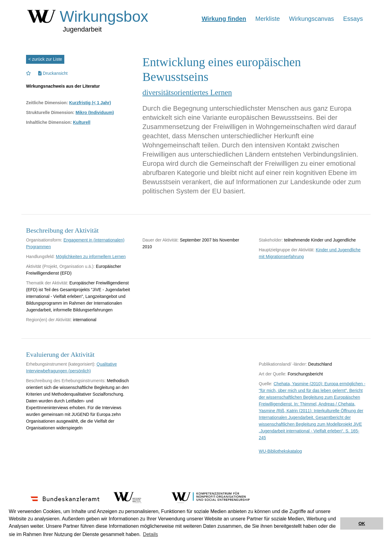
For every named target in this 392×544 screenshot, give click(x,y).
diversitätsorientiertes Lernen (187, 92)
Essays (353, 19)
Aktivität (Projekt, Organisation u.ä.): (60, 266)
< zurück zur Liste (45, 59)
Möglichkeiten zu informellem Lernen (91, 257)
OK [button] (362, 523)
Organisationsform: (44, 240)
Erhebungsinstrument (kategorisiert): (61, 364)
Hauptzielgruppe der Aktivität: (287, 250)
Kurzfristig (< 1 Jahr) (90, 103)
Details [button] (151, 534)
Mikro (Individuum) (95, 112)
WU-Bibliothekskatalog (280, 451)
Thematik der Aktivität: (47, 283)
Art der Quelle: (273, 374)
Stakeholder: (271, 240)
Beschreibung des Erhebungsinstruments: (66, 381)
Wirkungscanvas (312, 19)
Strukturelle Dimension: (50, 112)
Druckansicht (53, 73)
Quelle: (266, 384)
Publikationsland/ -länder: (283, 364)
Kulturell (82, 122)
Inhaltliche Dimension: (49, 122)
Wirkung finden (224, 19)
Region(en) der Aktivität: (49, 320)
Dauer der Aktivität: (160, 240)
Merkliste (268, 19)
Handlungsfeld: (40, 257)
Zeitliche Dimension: (47, 103)
